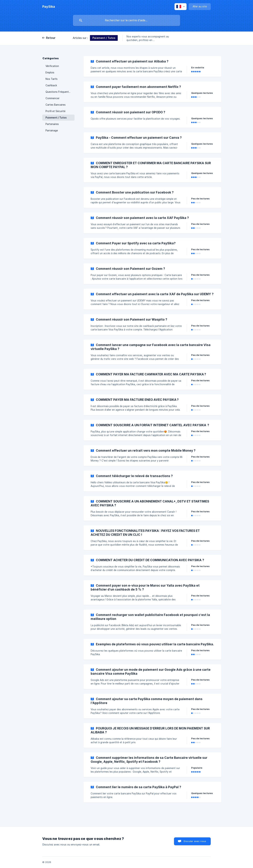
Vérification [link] (52, 66)
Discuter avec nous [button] (195, 841)
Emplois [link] (50, 72)
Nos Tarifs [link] (52, 79)
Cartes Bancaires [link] (56, 105)
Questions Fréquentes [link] (59, 92)
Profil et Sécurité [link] (55, 111)
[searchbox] (126, 20)
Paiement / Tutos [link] (56, 118)
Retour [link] (51, 38)
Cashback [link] (51, 85)
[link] (152, 66)
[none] (49, 7)
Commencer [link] (52, 98)
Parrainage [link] (52, 130)
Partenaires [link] (52, 124)
